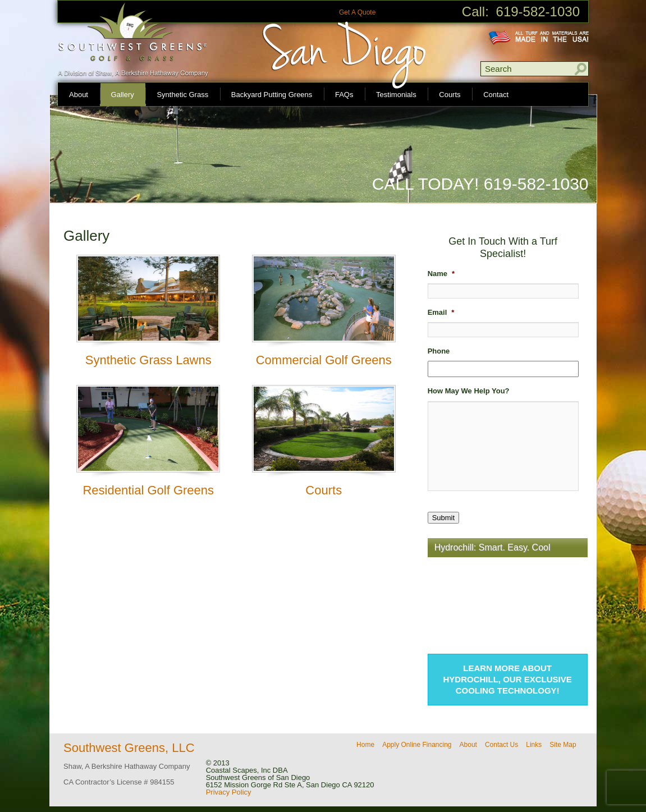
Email (441, 312)
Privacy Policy (229, 792)
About (79, 95)
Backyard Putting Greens (272, 95)
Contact (496, 95)
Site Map (563, 745)
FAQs (344, 95)
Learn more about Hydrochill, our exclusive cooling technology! (508, 679)
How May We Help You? (469, 391)
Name (441, 274)
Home (365, 745)
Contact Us (501, 745)
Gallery (123, 95)
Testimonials (396, 95)
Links (534, 745)
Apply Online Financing (417, 745)
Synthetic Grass (182, 95)
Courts (450, 95)
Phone (439, 351)
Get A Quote (357, 12)
